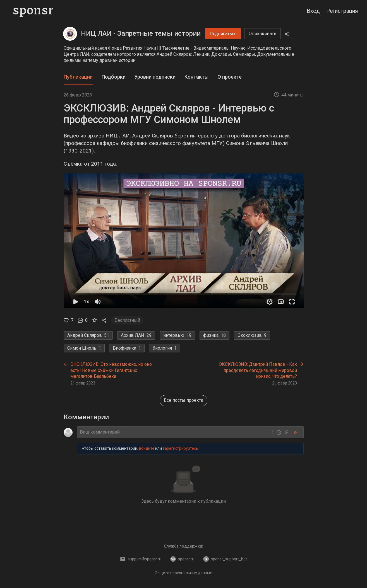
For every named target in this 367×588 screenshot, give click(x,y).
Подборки (114, 77)
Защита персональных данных (183, 573)
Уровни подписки (155, 77)
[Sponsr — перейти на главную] (33, 11)
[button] (184, 241)
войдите (147, 448)
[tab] (78, 77)
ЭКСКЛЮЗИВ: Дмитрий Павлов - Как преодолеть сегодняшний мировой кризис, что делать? (258, 370)
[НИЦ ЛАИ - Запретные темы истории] (70, 34)
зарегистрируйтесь (180, 448)
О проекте (230, 77)
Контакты (196, 77)
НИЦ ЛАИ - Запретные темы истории (141, 33)
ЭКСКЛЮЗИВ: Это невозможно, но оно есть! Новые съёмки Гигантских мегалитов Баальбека (111, 370)
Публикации (78, 77)
